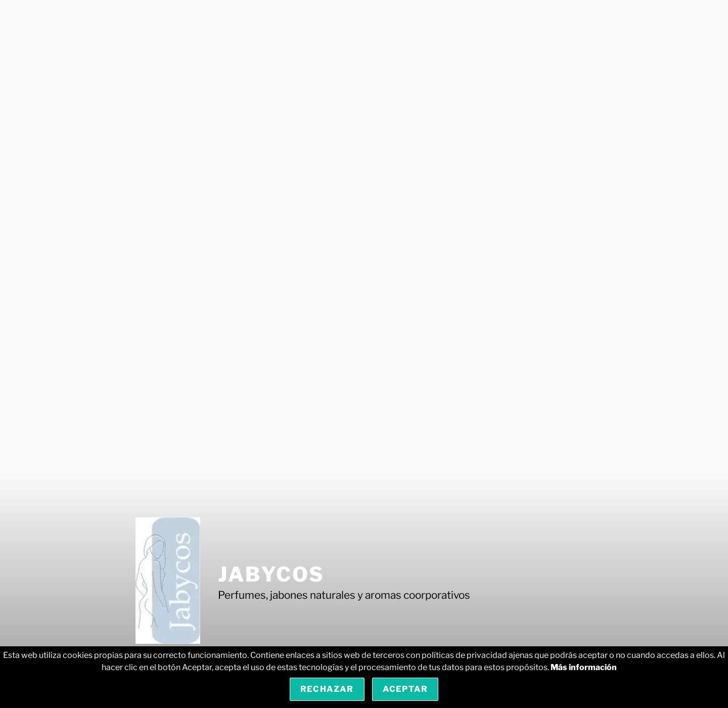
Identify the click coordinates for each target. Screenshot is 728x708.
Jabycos (271, 574)
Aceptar (405, 689)
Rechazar (327, 689)
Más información (584, 667)
